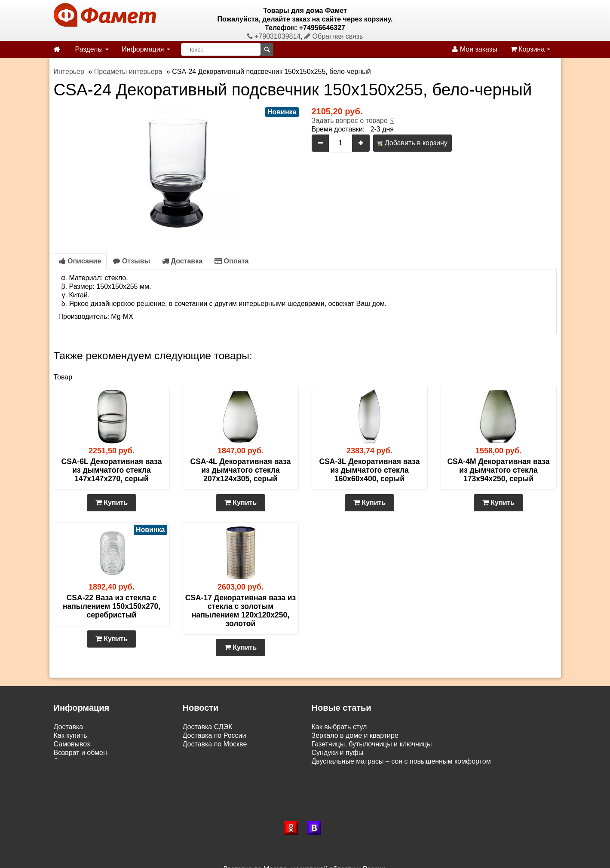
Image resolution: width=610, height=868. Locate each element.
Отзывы (132, 261)
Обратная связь (334, 36)
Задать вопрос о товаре (350, 121)
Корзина (530, 49)
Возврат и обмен (80, 753)
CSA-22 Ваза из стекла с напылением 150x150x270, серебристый (112, 606)
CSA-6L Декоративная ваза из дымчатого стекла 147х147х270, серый (112, 470)
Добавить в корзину (412, 143)
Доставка (182, 261)
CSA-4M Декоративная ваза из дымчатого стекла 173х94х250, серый (498, 470)
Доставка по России (215, 735)
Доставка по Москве (215, 744)
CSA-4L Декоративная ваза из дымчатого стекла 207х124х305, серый (241, 470)
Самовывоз (72, 744)
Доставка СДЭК (208, 727)
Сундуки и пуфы (338, 753)
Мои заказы (475, 49)
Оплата (231, 261)
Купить (112, 503)
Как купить (71, 735)
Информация (146, 49)
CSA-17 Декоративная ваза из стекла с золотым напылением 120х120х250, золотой (241, 611)
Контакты (69, 770)
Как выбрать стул (339, 727)
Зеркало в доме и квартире (355, 735)
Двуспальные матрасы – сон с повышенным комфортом (401, 761)
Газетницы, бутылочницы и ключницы (372, 744)
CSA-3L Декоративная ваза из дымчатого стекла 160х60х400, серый (370, 470)
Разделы (92, 49)
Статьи (65, 761)
